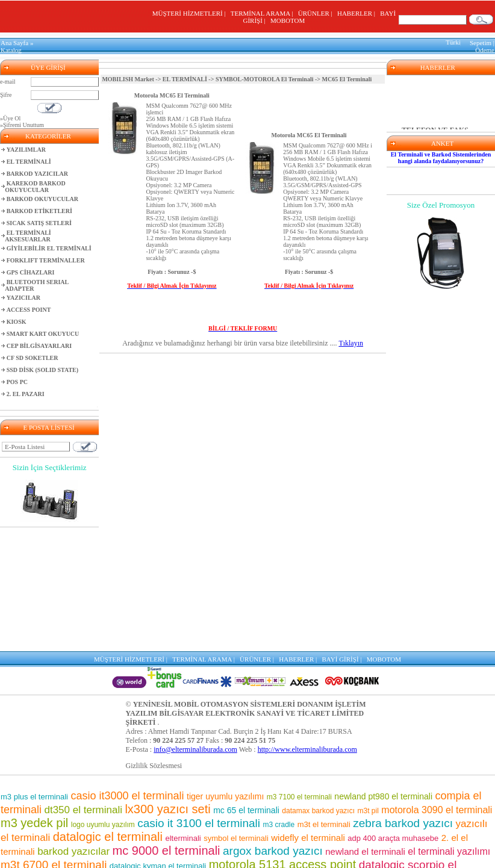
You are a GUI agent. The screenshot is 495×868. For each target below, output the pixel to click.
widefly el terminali (308, 838)
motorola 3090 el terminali (437, 810)
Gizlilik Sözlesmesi (154, 766)
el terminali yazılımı (449, 851)
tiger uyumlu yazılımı (225, 796)
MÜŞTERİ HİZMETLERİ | (191, 13)
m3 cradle (279, 825)
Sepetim (481, 43)
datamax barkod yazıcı (318, 811)
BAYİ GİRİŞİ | (344, 659)
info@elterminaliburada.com (195, 749)
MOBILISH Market (128, 79)
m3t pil (368, 811)
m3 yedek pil (34, 823)
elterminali (183, 838)
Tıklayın (351, 343)
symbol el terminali (236, 838)
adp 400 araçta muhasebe (393, 838)
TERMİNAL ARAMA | (263, 13)
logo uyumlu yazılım (103, 825)
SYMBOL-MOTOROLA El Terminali (265, 79)
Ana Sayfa (14, 43)
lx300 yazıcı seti (167, 809)
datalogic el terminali (108, 837)
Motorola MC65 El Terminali (172, 95)
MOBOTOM (288, 20)
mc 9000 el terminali (167, 851)
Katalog (11, 50)
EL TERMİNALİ (185, 79)
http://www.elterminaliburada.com (307, 749)
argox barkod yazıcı (273, 851)
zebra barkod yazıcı (403, 823)
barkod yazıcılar (73, 851)
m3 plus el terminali (34, 797)
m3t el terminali (324, 824)
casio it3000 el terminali (127, 796)
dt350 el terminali (83, 810)
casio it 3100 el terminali (199, 823)
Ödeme (485, 50)
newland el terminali (365, 851)
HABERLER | (358, 13)
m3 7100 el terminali (299, 797)
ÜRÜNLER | (317, 13)
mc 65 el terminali (246, 810)
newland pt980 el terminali (383, 796)
